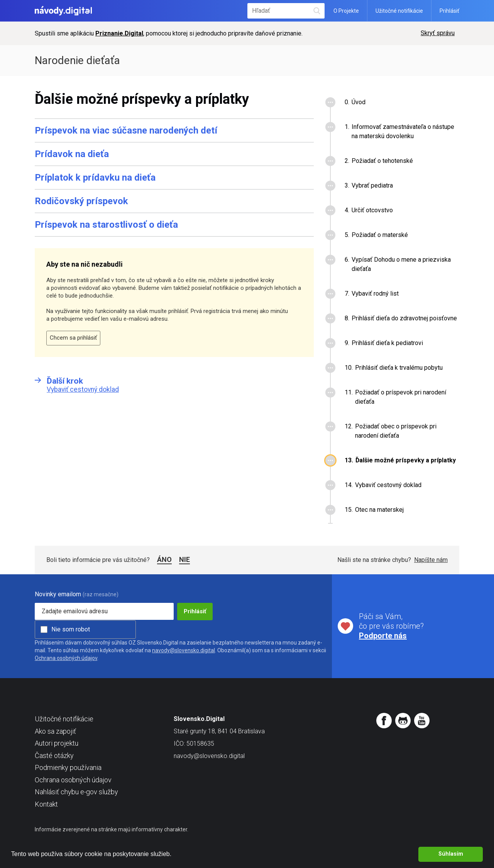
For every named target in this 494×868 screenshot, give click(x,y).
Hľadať (317, 11)
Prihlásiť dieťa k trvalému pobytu (399, 368)
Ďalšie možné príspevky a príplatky (406, 460)
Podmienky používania (68, 767)
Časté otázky (54, 755)
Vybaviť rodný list (375, 294)
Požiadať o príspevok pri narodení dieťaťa (401, 397)
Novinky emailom (58, 594)
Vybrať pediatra (372, 185)
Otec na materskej (379, 510)
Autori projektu (57, 743)
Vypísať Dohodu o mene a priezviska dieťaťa (401, 264)
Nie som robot (71, 629)
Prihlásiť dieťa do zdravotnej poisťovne (404, 318)
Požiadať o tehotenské (382, 161)
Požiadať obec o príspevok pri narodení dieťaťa (396, 431)
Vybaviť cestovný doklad (388, 485)
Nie (184, 559)
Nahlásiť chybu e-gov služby (76, 792)
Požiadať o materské (380, 235)
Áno (164, 559)
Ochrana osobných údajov (66, 658)
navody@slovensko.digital (184, 650)
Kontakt (46, 804)
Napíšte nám (431, 560)
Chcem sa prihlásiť (73, 338)
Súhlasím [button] (451, 854)
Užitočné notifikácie (399, 11)
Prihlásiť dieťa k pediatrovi (387, 343)
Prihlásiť (449, 11)
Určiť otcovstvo (372, 210)
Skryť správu (438, 33)
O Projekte (346, 11)
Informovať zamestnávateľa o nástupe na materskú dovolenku (403, 131)
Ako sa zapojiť (55, 731)
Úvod (359, 102)
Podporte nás (383, 636)
